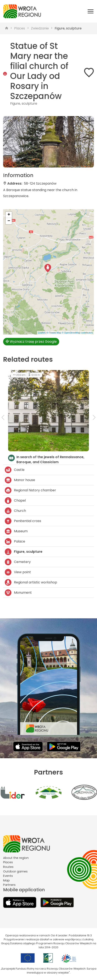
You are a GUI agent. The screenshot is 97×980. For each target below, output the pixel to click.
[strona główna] (7, 28)
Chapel (15, 501)
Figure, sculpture (68, 28)
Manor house (20, 480)
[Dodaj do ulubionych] (89, 73)
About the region (16, 858)
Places (20, 28)
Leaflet (41, 333)
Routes (8, 867)
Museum (16, 531)
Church (15, 511)
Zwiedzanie (40, 28)
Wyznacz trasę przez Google (31, 342)
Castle (15, 470)
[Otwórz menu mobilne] (91, 11)
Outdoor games (15, 871)
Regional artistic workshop (31, 582)
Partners (9, 885)
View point (18, 572)
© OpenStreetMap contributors (77, 333)
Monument (18, 593)
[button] (48, 268)
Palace (15, 541)
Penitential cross (23, 521)
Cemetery (18, 562)
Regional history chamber (30, 490)
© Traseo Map (54, 333)
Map (6, 880)
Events (8, 876)
